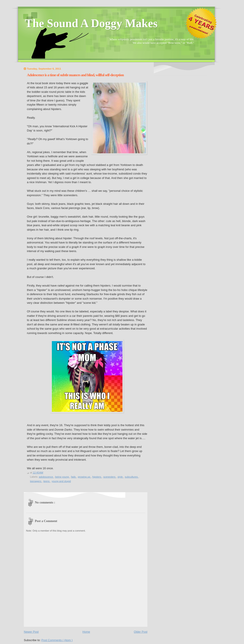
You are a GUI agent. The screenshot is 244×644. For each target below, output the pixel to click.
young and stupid (61, 481)
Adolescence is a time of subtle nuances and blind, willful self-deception (75, 75)
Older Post (141, 632)
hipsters (97, 477)
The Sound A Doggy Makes (91, 23)
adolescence (46, 477)
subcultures (132, 477)
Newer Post (31, 632)
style (121, 477)
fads (74, 477)
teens (47, 481)
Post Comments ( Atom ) (57, 640)
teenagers (36, 481)
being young (62, 477)
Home (86, 632)
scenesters (110, 477)
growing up (84, 477)
